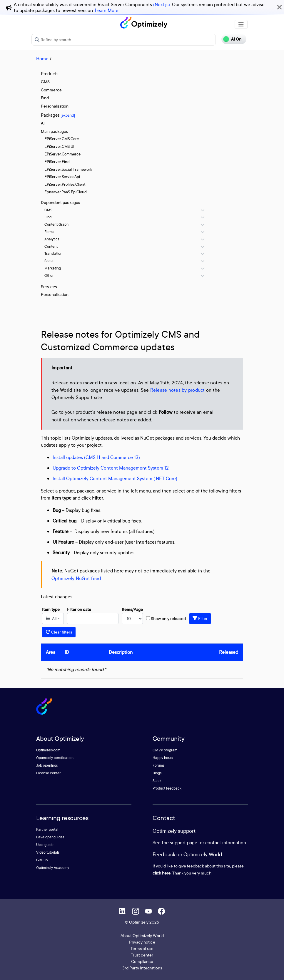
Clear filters (59, 632)
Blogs (157, 773)
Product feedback (167, 788)
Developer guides (50, 837)
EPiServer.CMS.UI (59, 146)
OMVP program (165, 750)
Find (45, 98)
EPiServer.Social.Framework (68, 169)
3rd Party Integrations (142, 968)
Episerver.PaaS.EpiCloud (66, 192)
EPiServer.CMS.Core (62, 139)
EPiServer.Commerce (62, 154)
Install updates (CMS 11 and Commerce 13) (96, 457)
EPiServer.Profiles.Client (65, 184)
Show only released (168, 618)
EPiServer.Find (57, 162)
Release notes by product (178, 390)
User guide (45, 845)
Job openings (47, 765)
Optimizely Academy (53, 868)
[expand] (68, 115)
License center (48, 773)
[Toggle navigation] (241, 24)
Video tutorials (48, 852)
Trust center (142, 955)
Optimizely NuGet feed (76, 578)
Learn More (107, 10)
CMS (45, 82)
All (43, 123)
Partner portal (47, 829)
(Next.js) (162, 4)
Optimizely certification (55, 758)
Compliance (142, 961)
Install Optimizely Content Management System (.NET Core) (115, 478)
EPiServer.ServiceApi (62, 177)
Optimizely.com (48, 750)
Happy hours (163, 758)
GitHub (42, 860)
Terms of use (142, 948)
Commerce (51, 90)
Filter (200, 618)
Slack (157, 781)
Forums (159, 765)
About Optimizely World (142, 935)
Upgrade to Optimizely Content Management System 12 (111, 468)
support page (184, 842)
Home (42, 58)
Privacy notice (142, 942)
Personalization (55, 106)
